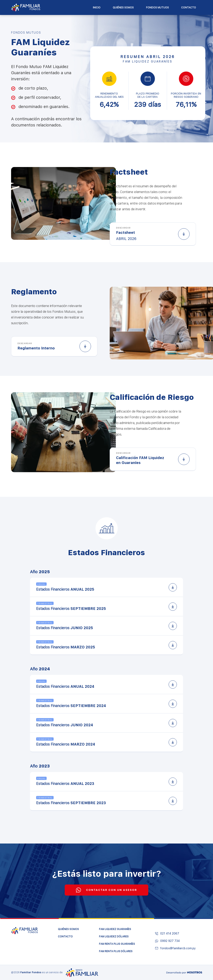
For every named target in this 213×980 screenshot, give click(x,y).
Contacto (189, 8)
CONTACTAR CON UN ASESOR (106, 890)
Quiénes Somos (123, 8)
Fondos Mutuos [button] (157, 8)
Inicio (97, 8)
